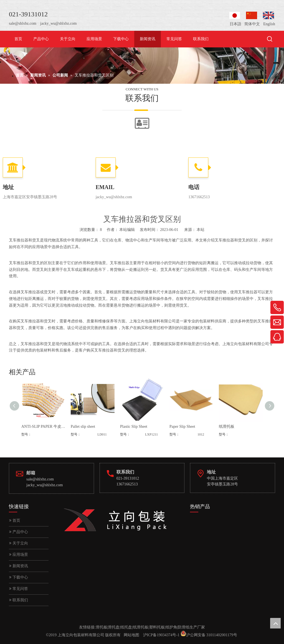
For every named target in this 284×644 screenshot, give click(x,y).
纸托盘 (126, 627)
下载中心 (19, 577)
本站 (201, 230)
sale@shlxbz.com (23, 23)
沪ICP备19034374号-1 (161, 635)
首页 (15, 520)
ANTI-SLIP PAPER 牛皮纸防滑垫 (43, 427)
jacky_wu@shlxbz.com (58, 23)
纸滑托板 (227, 427)
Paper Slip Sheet (182, 427)
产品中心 (19, 532)
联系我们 (19, 600)
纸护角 (171, 627)
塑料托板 (157, 627)
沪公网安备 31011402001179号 (212, 635)
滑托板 (102, 627)
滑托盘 (114, 627)
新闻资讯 (19, 566)
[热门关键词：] (270, 39)
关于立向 (19, 543)
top (275, 623)
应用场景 (19, 555)
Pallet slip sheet (83, 427)
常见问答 (19, 589)
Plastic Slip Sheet (134, 427)
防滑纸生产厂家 (191, 627)
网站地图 (131, 635)
